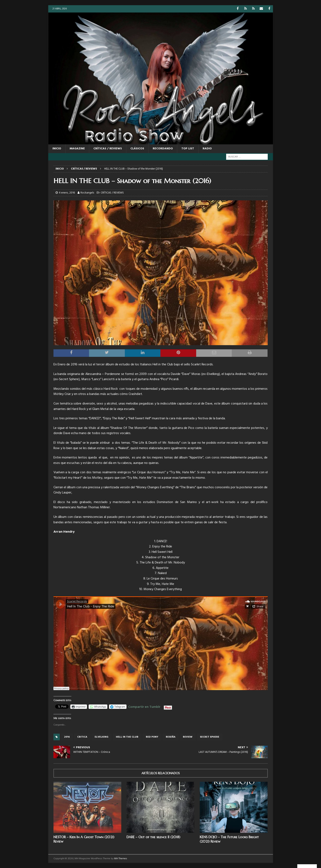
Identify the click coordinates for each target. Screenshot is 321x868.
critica (82, 737)
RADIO (207, 149)
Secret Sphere (210, 737)
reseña (171, 737)
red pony (152, 737)
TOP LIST (188, 149)
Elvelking (102, 737)
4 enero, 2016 (67, 193)
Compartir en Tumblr (144, 706)
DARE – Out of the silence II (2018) (153, 837)
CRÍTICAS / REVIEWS (108, 149)
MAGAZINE (77, 149)
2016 (67, 737)
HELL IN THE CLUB (127, 737)
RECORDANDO (163, 149)
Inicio (57, 149)
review (188, 737)
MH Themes (121, 859)
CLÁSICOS (137, 149)
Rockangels (87, 193)
